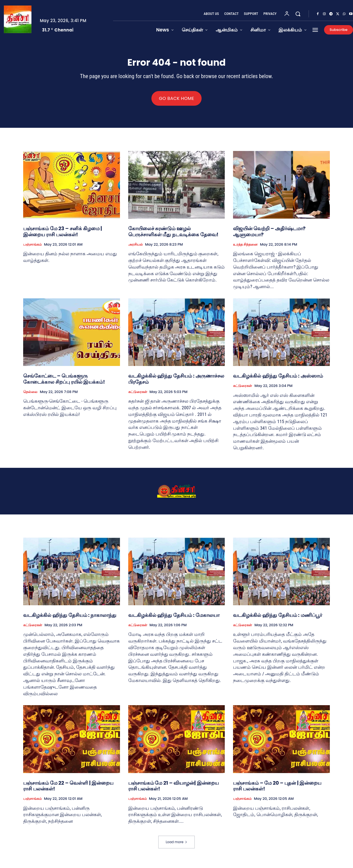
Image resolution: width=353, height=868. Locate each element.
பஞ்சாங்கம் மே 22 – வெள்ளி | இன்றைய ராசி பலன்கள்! (68, 789)
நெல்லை (30, 395)
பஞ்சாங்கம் (32, 248)
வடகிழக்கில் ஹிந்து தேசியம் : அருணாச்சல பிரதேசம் (176, 382)
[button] (298, 14)
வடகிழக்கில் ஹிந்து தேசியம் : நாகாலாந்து (70, 618)
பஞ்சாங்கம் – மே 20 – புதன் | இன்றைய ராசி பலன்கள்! (277, 789)
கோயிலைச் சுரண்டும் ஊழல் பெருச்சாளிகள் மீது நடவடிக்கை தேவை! (173, 235)
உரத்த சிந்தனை (245, 248)
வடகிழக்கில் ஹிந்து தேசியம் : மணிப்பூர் (277, 618)
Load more (176, 845)
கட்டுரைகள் (138, 395)
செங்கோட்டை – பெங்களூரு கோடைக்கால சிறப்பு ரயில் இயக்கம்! (64, 382)
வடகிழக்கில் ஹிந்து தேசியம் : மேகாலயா (174, 618)
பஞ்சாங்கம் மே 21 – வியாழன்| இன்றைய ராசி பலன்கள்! (173, 789)
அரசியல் (136, 248)
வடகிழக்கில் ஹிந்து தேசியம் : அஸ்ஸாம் (278, 379)
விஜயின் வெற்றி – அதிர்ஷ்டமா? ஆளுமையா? (269, 235)
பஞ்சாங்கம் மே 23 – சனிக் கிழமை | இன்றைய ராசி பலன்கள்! (63, 235)
